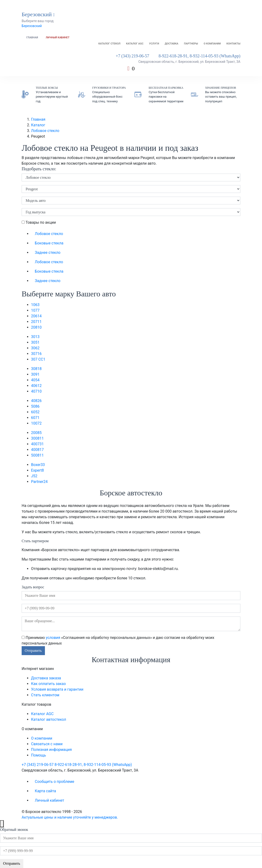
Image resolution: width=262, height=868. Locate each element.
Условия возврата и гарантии (57, 689)
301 (35, 337)
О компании (212, 44)
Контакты (233, 44)
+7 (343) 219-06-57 (132, 56)
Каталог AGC (135, 44)
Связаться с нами (47, 744)
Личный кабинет (58, 38)
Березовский (32, 26)
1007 (36, 423)
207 (36, 322)
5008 (37, 455)
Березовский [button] (38, 14)
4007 (37, 444)
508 (35, 406)
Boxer (38, 465)
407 (36, 391)
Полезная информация (51, 750)
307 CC (38, 359)
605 (35, 412)
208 (36, 327)
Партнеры (191, 44)
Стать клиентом (45, 695)
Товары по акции (39, 222)
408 (36, 401)
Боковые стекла (49, 243)
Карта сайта (45, 791)
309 (35, 374)
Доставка (171, 44)
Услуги (154, 44)
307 (36, 354)
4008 (37, 450)
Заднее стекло (48, 253)
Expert (38, 470)
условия (53, 638)
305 (35, 342)
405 (35, 380)
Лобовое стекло (45, 131)
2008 (36, 433)
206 (36, 316)
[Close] (2, 824)
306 (35, 348)
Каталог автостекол (49, 719)
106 (35, 305)
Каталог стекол (109, 44)
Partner (39, 482)
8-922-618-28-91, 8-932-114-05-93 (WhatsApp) (199, 56)
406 (36, 386)
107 (35, 310)
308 (36, 369)
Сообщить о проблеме (55, 782)
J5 (34, 476)
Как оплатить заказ (48, 684)
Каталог (38, 125)
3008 (37, 438)
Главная (32, 38)
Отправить (33, 651)
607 (35, 418)
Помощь (38, 755)
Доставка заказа (46, 678)
